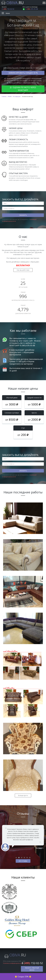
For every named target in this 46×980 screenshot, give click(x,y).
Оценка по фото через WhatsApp (23, 89)
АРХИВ (10, 97)
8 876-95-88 (30, 9)
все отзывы (23, 861)
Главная (4, 97)
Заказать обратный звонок (32, 969)
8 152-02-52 (8, 9)
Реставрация (17, 97)
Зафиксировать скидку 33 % (23, 73)
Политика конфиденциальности (13, 963)
